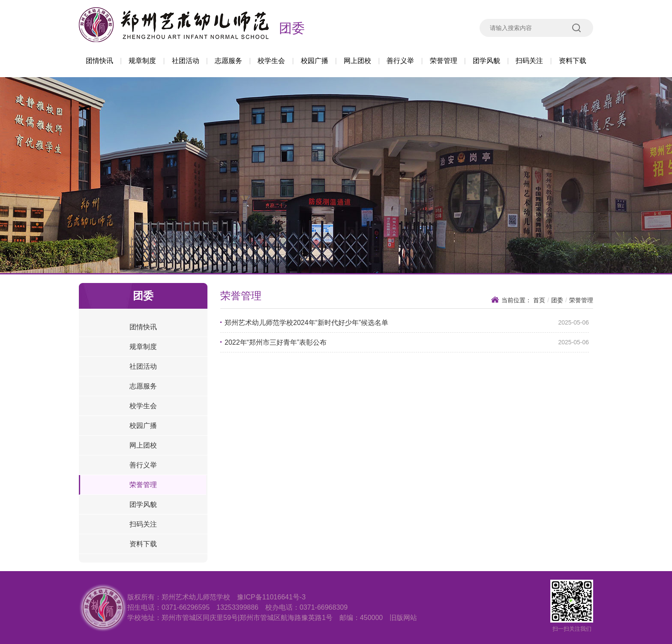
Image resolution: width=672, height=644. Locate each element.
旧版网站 (403, 618)
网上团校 (357, 61)
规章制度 (142, 61)
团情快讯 (99, 61)
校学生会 (271, 61)
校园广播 (315, 61)
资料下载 (573, 61)
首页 (539, 300)
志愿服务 (228, 61)
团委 (292, 28)
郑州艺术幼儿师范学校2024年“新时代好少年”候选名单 (306, 323)
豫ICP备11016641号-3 (271, 597)
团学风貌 (486, 61)
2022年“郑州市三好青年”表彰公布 (276, 342)
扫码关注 (529, 61)
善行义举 (400, 61)
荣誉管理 (444, 61)
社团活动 (186, 61)
